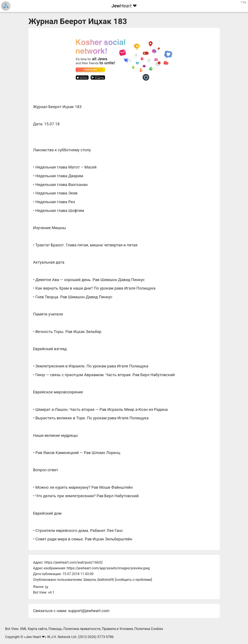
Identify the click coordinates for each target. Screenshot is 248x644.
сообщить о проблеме (134, 580)
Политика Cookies (149, 629)
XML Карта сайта (33, 629)
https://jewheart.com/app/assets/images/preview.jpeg (108, 568)
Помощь (55, 629)
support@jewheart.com (89, 611)
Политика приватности (82, 629)
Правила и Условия (117, 629)
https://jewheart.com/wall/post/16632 (74, 562)
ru (47, 587)
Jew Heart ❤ (35, 637)
